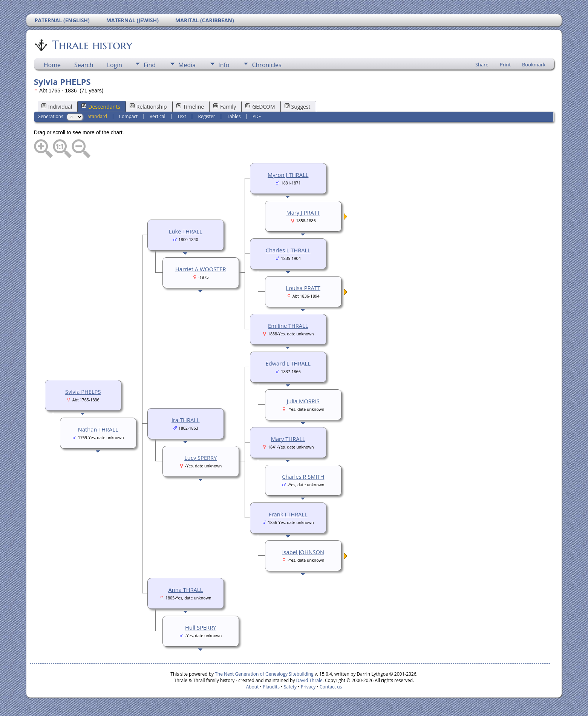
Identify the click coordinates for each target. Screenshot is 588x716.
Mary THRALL (288, 439)
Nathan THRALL (98, 429)
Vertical (158, 116)
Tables (234, 116)
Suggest (298, 107)
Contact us (331, 687)
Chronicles (266, 65)
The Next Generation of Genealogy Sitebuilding (264, 674)
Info (224, 65)
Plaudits (271, 687)
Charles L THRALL (288, 250)
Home (52, 65)
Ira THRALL (186, 420)
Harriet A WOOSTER (201, 269)
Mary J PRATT (303, 212)
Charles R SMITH (303, 476)
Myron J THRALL (288, 175)
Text (182, 116)
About (253, 687)
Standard (97, 116)
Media (187, 65)
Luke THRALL (186, 231)
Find (150, 65)
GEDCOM (260, 107)
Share (482, 65)
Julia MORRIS (303, 401)
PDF (257, 116)
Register (206, 116)
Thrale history (92, 45)
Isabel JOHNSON (303, 552)
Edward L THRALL (288, 363)
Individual (57, 107)
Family (225, 107)
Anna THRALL (185, 590)
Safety (290, 687)
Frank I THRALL (288, 514)
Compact (128, 116)
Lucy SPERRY (201, 458)
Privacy (308, 687)
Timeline (190, 107)
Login (115, 65)
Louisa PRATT (303, 288)
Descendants (101, 107)
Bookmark (534, 65)
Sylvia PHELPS (83, 392)
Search (84, 65)
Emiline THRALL (288, 326)
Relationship (148, 107)
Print (505, 65)
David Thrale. (309, 680)
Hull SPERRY (201, 627)
